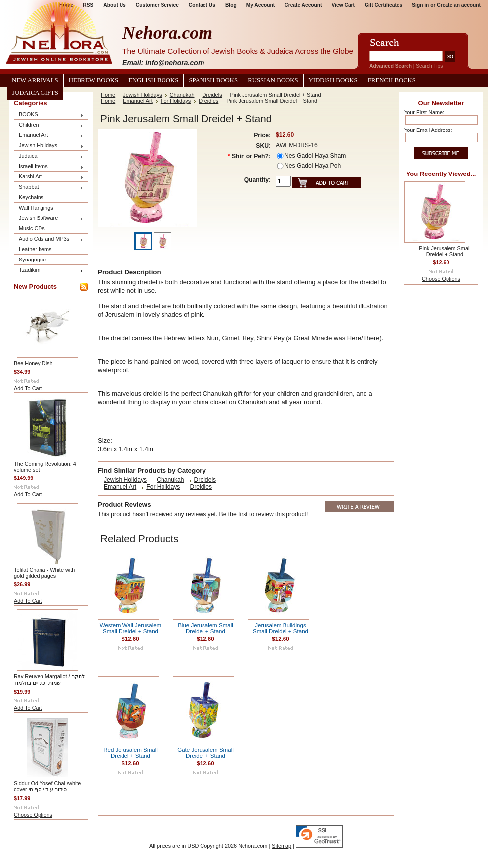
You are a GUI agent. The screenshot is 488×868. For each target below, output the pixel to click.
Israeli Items (49, 167)
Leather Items (35, 249)
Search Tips (429, 66)
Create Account (303, 5)
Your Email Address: (428, 130)
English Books (153, 80)
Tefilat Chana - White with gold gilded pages (44, 573)
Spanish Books (213, 80)
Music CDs (32, 228)
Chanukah (182, 95)
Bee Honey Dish (33, 363)
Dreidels (212, 95)
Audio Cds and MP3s (49, 239)
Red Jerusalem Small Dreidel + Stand (130, 753)
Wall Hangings (36, 208)
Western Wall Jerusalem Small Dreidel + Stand (130, 628)
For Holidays (176, 101)
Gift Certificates (383, 5)
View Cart (343, 5)
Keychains (31, 197)
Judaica (49, 156)
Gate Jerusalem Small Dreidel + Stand (205, 753)
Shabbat (49, 188)
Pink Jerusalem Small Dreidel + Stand (445, 251)
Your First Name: (424, 112)
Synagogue (32, 260)
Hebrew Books (93, 80)
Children (49, 125)
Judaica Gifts (35, 93)
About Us (114, 5)
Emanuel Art (49, 136)
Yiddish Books (333, 80)
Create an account (459, 5)
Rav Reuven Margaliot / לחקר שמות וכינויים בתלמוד (49, 679)
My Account (261, 5)
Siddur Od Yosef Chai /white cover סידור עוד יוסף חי (47, 786)
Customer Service (157, 5)
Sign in (420, 5)
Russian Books (273, 80)
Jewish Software (49, 219)
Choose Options (33, 815)
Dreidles (208, 101)
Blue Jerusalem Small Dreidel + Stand (205, 628)
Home (108, 95)
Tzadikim (49, 271)
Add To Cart (28, 388)
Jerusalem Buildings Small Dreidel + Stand (281, 628)
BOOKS (49, 115)
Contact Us (202, 5)
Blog (231, 5)
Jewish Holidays (49, 146)
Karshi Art (49, 177)
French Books (392, 80)
